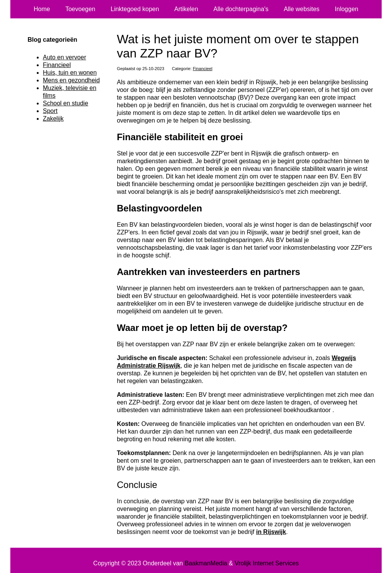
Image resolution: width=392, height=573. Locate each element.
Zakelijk (53, 119)
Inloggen (347, 9)
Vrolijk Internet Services (267, 563)
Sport (50, 111)
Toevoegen (80, 9)
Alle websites (301, 9)
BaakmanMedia (206, 563)
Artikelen (186, 9)
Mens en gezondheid (71, 80)
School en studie (65, 103)
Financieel (203, 69)
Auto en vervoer (65, 57)
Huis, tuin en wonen (70, 73)
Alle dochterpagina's (241, 9)
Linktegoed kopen (135, 9)
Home (42, 9)
